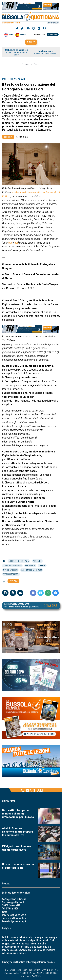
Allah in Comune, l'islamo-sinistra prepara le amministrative (18, 831)
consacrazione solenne (12, 566)
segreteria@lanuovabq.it (14, 918)
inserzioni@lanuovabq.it (14, 921)
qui (10, 243)
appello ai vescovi (10, 570)
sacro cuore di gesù (11, 574)
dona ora (53, 34)
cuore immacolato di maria (31, 570)
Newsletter (39, 35)
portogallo (37, 561)
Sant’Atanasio (45, 51)
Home (25, 64)
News (11, 34)
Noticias (23, 34)
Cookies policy (24, 962)
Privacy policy (9, 962)
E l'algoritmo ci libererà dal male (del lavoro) (16, 848)
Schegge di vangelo (17, 50)
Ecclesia (37, 64)
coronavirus (30, 566)
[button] (31, 42)
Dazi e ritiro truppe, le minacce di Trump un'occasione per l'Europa (18, 813)
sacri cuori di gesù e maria (19, 561)
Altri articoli (32, 790)
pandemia (42, 566)
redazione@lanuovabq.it (14, 915)
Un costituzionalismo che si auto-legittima (18, 866)
